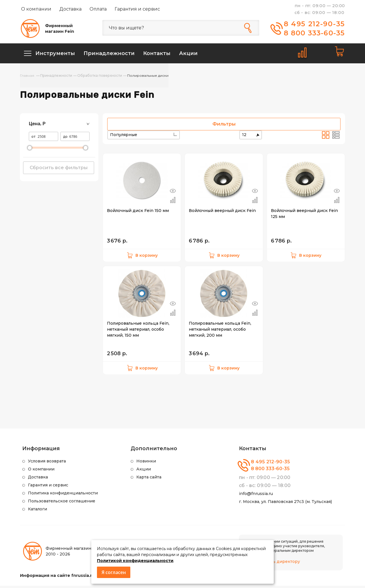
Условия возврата (47, 463)
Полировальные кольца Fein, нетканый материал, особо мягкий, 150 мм (138, 332)
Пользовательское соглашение (62, 503)
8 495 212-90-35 (315, 24)
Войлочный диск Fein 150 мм (138, 213)
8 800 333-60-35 (314, 33)
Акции (144, 471)
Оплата (98, 9)
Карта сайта (149, 479)
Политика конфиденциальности (63, 495)
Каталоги (37, 511)
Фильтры (224, 126)
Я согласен (114, 572)
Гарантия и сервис (137, 9)
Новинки (146, 463)
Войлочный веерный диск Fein (222, 213)
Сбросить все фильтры (59, 170)
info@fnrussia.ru (256, 496)
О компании (36, 9)
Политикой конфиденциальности (135, 561)
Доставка (70, 9)
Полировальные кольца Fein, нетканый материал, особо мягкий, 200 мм (220, 332)
